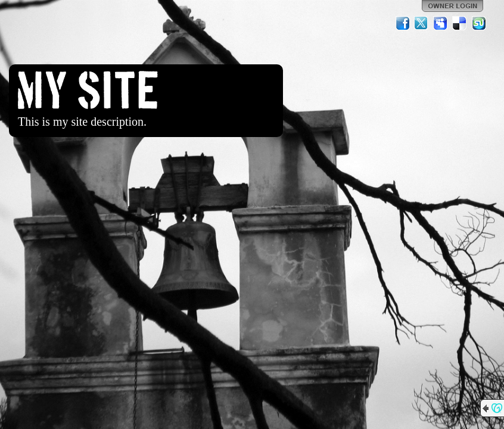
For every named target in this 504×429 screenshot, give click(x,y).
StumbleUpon (479, 23)
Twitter (422, 23)
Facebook (403, 23)
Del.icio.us (460, 23)
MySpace (441, 23)
